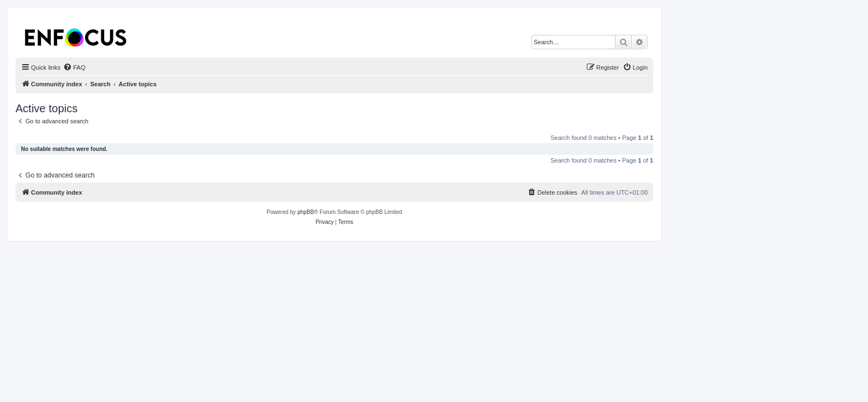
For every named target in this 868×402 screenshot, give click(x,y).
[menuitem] (74, 67)
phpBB (306, 212)
